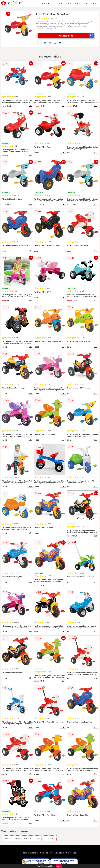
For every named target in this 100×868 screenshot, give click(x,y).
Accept (59, 866)
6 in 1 (95, 3)
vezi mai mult (51, 28)
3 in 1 (69, 3)
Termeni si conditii (31, 853)
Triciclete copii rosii (12, 838)
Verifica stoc (76, 36)
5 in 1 (86, 3)
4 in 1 (78, 3)
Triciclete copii (47, 3)
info (30, 106)
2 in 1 (60, 3)
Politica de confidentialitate (51, 853)
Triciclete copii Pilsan (32, 838)
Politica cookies (70, 853)
